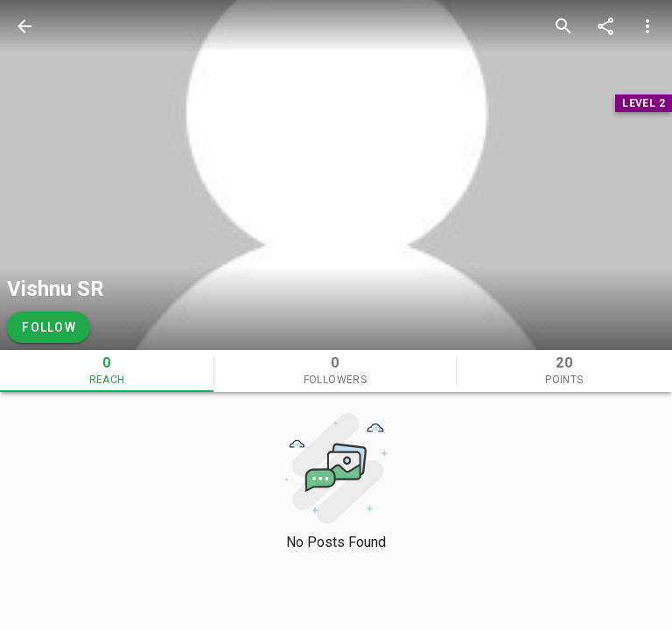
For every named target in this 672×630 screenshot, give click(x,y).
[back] (24, 26)
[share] (605, 26)
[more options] (647, 26)
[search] (563, 26)
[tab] (107, 371)
